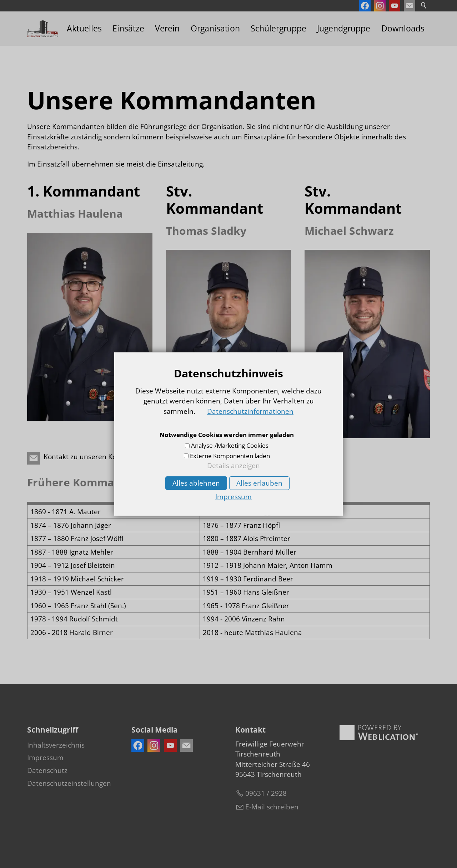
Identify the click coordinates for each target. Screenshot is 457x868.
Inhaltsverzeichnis (56, 745)
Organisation (215, 28)
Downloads (403, 28)
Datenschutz (47, 770)
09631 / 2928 (266, 793)
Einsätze (128, 28)
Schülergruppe (278, 28)
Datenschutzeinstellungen (69, 783)
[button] (410, 6)
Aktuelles (84, 28)
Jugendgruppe (344, 28)
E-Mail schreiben (272, 807)
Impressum (45, 758)
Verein (167, 28)
